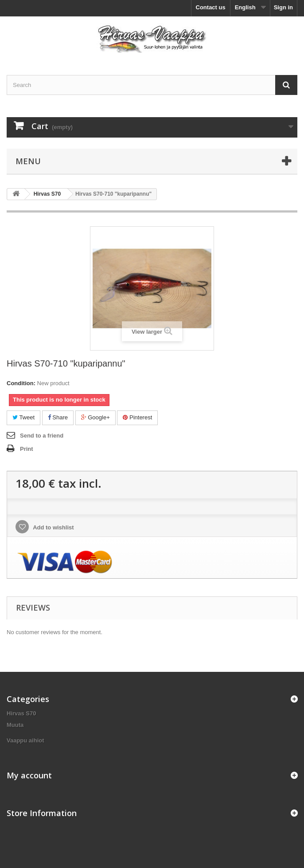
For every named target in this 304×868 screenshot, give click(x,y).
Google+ (95, 417)
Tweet (23, 417)
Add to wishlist (53, 527)
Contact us (211, 7)
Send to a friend (42, 436)
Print (27, 449)
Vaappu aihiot (25, 740)
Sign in (283, 7)
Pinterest (137, 417)
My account (29, 775)
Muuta (15, 725)
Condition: (21, 383)
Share (58, 417)
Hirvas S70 (21, 713)
